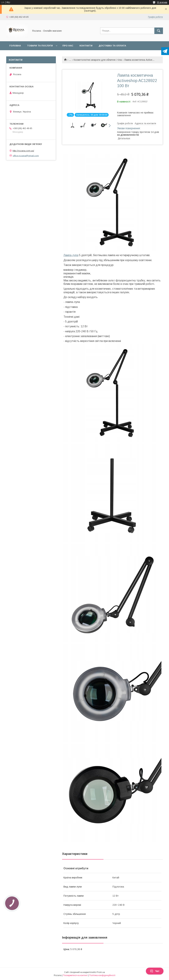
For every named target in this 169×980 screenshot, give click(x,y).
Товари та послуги (40, 46)
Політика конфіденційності (102, 975)
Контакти (86, 46)
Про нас (68, 46)
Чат (155, 971)
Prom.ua (101, 972)
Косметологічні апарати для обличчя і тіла (98, 60)
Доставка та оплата (112, 46)
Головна (15, 46)
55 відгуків (162, 2)
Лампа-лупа (71, 255)
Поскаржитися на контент (75, 975)
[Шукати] (159, 31)
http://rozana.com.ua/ (23, 151)
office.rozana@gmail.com (26, 155)
